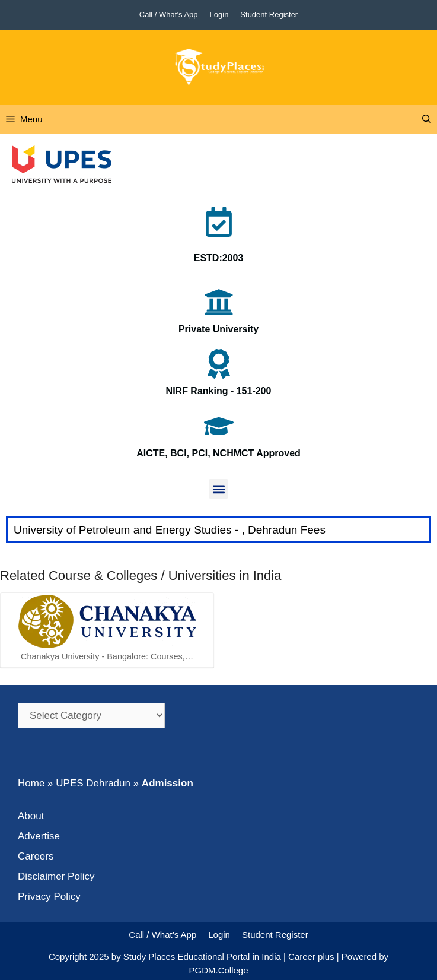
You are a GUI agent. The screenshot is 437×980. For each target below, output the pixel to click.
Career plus (311, 957)
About (31, 816)
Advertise (39, 836)
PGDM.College (218, 970)
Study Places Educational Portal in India (203, 957)
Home (31, 783)
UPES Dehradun (93, 783)
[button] (218, 489)
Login (219, 15)
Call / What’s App (169, 15)
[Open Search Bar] (427, 119)
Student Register (269, 15)
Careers (36, 856)
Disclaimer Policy (56, 876)
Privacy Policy (49, 897)
